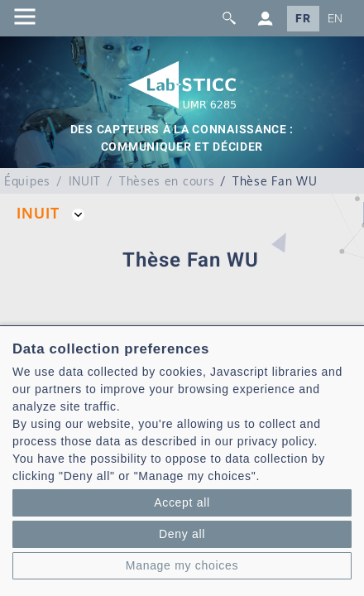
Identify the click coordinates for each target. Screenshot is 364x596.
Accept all (182, 502)
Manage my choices (182, 565)
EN (335, 19)
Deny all (182, 534)
